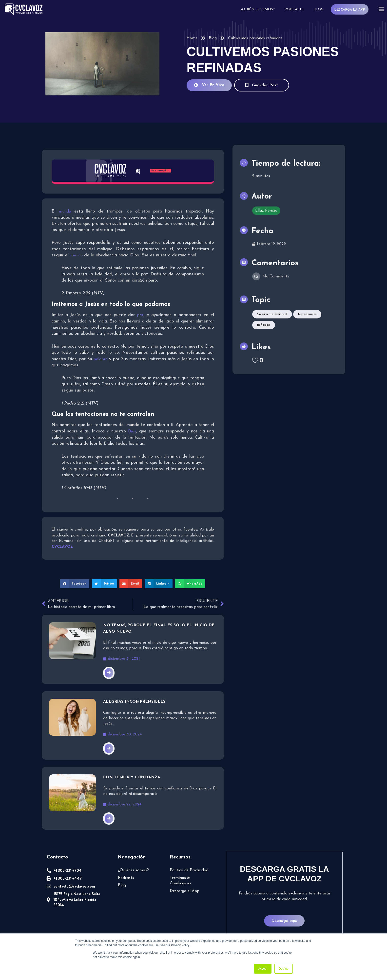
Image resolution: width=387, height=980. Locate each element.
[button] (75, 584)
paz (140, 315)
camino (76, 255)
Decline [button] (284, 969)
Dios (132, 431)
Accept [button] (263, 969)
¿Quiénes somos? (258, 9)
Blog (318, 9)
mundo (65, 212)
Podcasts (294, 9)
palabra (101, 359)
